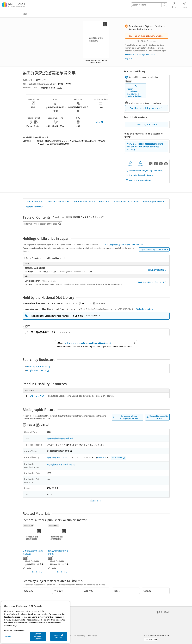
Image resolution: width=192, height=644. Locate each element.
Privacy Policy (79, 636)
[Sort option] (34, 258)
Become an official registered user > (140, 54)
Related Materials (34, 207)
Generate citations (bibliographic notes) (144, 171)
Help (174, 5)
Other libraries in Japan (58, 201)
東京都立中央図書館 (158, 270)
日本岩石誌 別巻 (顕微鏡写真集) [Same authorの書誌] (33, 552)
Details (8, 636)
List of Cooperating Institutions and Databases (125, 245)
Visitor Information (146, 309)
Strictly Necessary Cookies (38, 636)
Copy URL (141, 164)
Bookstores (104, 201)
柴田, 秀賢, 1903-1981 (57, 457)
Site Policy (92, 636)
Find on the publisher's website (146, 36)
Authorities (119, 458)
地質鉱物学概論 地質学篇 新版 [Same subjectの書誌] (58, 552)
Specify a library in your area (155, 249)
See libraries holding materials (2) (147, 108)
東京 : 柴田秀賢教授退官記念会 (61, 464)
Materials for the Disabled (126, 201)
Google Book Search (38, 370)
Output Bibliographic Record (140, 175)
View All (100, 122)
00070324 (102, 457)
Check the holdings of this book (152, 282)
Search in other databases (138, 180)
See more (38, 572)
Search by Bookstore (147, 124)
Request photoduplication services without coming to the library (135, 91)
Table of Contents (34, 201)
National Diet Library (84, 201)
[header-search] (149, 5)
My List (130, 164)
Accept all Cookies (59, 636)
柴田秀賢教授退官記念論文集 (60, 438)
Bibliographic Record (153, 201)
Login (185, 5)
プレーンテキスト (38, 396)
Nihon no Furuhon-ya (38, 366)
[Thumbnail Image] (33, 538)
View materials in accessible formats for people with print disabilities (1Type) (145, 147)
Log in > (128, 58)
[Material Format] (55, 258)
